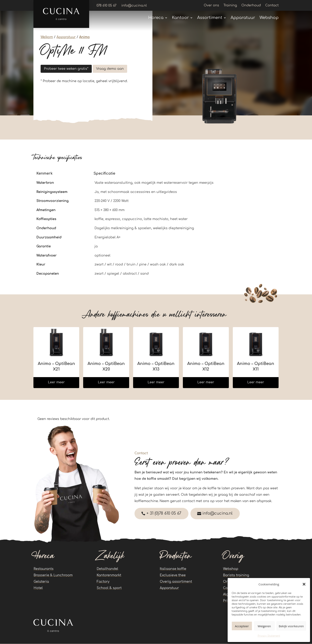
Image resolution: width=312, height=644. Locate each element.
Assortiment (210, 18)
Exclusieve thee (173, 575)
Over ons (211, 6)
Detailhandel (107, 569)
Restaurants (44, 569)
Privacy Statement (269, 636)
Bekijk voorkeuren (291, 626)
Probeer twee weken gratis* (66, 69)
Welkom (47, 37)
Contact (272, 6)
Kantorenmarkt (109, 575)
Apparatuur (243, 18)
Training (230, 6)
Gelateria (41, 582)
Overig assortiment (176, 582)
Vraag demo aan (110, 69)
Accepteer (242, 626)
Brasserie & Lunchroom (53, 575)
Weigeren (264, 626)
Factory (103, 582)
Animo (84, 37)
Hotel (38, 588)
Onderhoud (251, 6)
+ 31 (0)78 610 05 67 (164, 514)
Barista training (236, 575)
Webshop (269, 18)
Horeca (156, 18)
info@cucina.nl (219, 514)
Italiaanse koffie (173, 569)
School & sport (109, 588)
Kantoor (180, 18)
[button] (304, 584)
